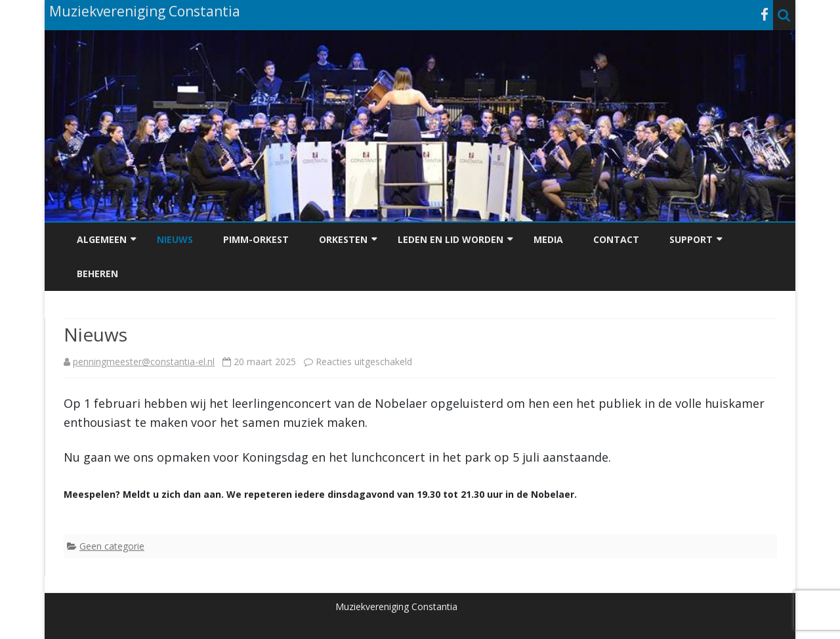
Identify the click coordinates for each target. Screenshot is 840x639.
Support (691, 239)
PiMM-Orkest (256, 239)
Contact (616, 239)
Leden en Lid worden (451, 239)
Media (548, 239)
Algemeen (102, 239)
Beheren (97, 274)
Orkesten (343, 239)
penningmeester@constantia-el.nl (144, 362)
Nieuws (175, 239)
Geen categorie (112, 546)
